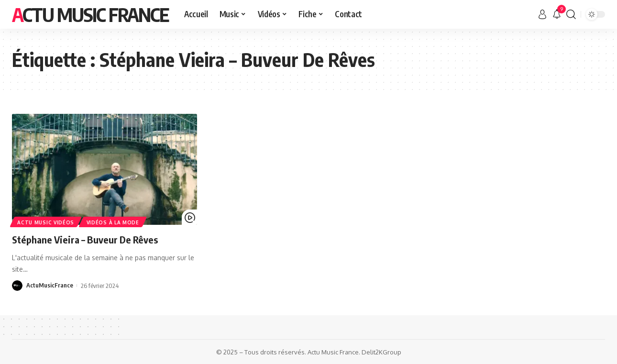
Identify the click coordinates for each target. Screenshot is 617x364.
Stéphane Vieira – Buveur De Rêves (89, 239)
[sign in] (542, 14)
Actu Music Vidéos (46, 222)
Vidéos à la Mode (114, 222)
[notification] (557, 14)
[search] (571, 14)
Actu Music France (90, 14)
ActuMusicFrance (50, 286)
